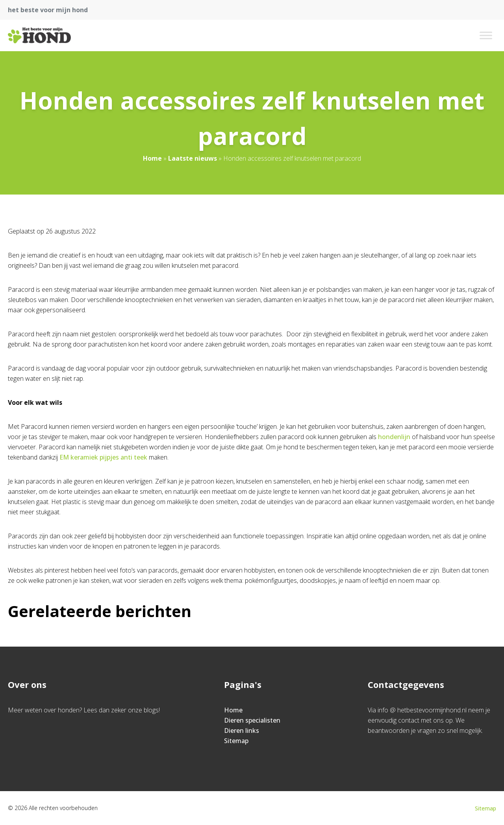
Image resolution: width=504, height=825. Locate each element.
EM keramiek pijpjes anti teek (103, 457)
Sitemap (236, 741)
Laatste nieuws (193, 158)
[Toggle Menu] (486, 35)
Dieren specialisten (252, 720)
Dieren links (242, 730)
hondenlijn (394, 437)
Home (152, 158)
